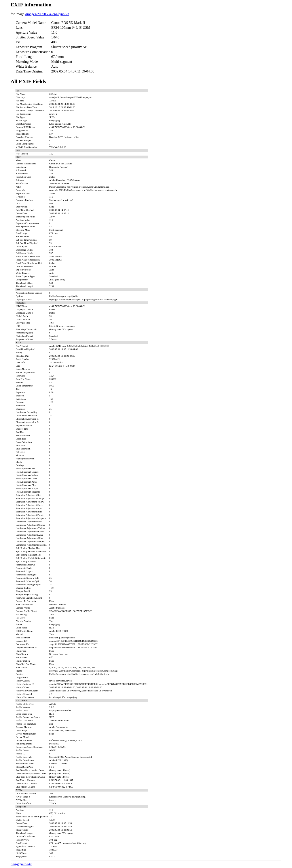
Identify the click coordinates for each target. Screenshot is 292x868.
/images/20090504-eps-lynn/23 (47, 14)
